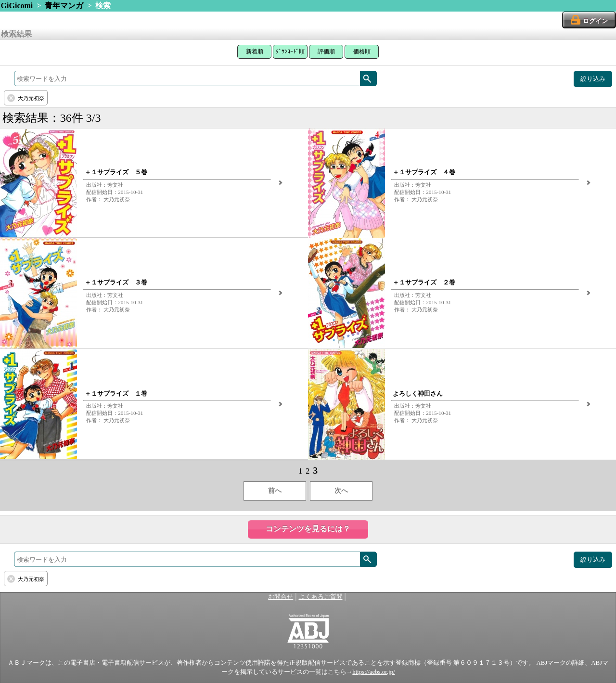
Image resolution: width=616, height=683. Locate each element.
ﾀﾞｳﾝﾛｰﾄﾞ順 (290, 52)
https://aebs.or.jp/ (373, 672)
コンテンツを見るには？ (308, 529)
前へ (275, 491)
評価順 (326, 52)
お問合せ (281, 597)
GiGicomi (17, 6)
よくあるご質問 (321, 597)
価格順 (362, 52)
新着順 (255, 52)
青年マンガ (64, 6)
